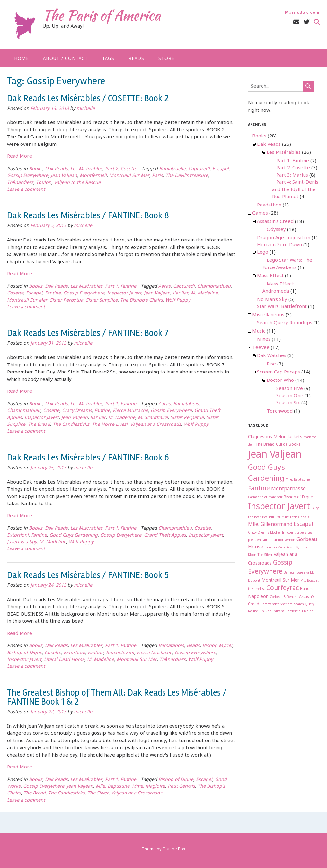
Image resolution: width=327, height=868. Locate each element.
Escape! (221, 169)
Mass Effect (270, 276)
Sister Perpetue (187, 418)
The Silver (98, 793)
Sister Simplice (102, 300)
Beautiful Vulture (275, 517)
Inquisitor (276, 540)
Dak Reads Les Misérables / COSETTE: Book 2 (88, 98)
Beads (193, 646)
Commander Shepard (277, 605)
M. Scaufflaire (153, 418)
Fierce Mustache (130, 411)
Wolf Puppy (178, 300)
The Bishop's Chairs (141, 300)
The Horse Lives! (110, 425)
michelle (86, 109)
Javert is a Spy (22, 542)
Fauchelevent (120, 653)
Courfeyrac (283, 588)
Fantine (53, 293)
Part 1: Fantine (121, 287)
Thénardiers (20, 183)
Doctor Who (280, 381)
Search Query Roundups (285, 323)
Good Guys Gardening (74, 535)
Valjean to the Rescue (77, 183)
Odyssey (276, 230)
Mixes (264, 339)
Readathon (269, 205)
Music (259, 331)
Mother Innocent (283, 533)
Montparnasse (288, 489)
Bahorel (307, 589)
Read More (20, 156)
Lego (263, 252)
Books (36, 169)
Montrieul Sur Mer (129, 176)
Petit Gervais (181, 787)
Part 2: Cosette (121, 169)
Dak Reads (56, 169)
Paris (157, 176)
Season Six (288, 403)
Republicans (275, 612)
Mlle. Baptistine (113, 787)
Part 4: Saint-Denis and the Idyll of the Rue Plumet (295, 190)
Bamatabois (186, 404)
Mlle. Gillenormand (270, 525)
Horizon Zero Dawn (279, 245)
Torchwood (280, 411)
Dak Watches (272, 356)
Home (22, 59)
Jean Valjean (64, 176)
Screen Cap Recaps (278, 372)
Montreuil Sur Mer (27, 300)
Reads (136, 59)
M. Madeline (204, 293)
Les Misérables (86, 169)
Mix (303, 581)
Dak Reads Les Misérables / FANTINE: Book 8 (88, 215)
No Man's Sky (272, 300)
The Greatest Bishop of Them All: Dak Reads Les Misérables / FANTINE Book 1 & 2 (117, 697)
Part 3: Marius (292, 175)
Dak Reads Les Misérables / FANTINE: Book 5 (88, 575)
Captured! (199, 169)
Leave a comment (26, 190)
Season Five (290, 389)
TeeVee (261, 348)
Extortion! (18, 535)
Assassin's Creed (275, 222)
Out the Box (174, 849)
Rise (271, 364)
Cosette (15, 293)
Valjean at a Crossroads (156, 425)
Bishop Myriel (217, 646)
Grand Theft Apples (165, 535)
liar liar (181, 293)
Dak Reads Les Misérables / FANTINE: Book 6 (88, 458)
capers (301, 533)
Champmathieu (214, 287)
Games (260, 213)
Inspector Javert (124, 293)
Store (166, 59)
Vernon (290, 540)
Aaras (164, 287)
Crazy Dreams (77, 411)
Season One (290, 396)
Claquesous (260, 437)
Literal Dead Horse (64, 660)
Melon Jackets (288, 437)
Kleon (252, 555)
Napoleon (258, 597)
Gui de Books (288, 445)
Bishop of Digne (25, 653)
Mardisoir (275, 498)
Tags (108, 59)
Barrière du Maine (299, 612)
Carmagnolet (258, 498)
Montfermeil (93, 176)
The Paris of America (102, 15)
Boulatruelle (172, 169)
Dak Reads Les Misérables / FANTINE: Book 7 (88, 333)
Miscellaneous (268, 315)
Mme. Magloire (149, 787)
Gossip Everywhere (28, 176)
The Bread (39, 425)
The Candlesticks (71, 425)
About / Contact (66, 59)
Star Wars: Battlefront (282, 307)
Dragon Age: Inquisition (284, 238)
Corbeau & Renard (284, 597)
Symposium (305, 548)
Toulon (44, 183)
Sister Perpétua (66, 300)
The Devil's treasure (187, 176)
